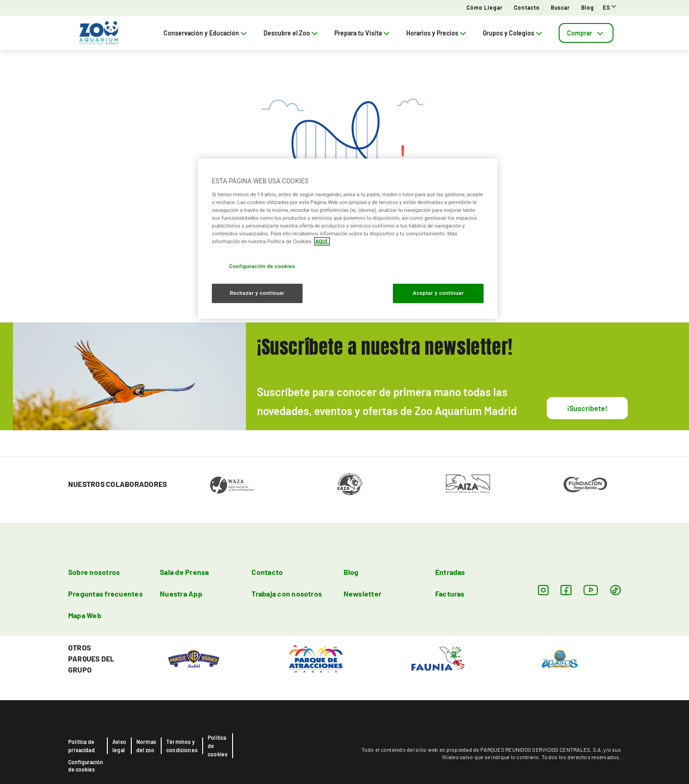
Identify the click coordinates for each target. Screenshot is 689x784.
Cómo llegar (485, 7)
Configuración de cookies (86, 766)
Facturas (450, 594)
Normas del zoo (146, 746)
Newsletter (362, 594)
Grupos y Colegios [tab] (513, 33)
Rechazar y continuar (257, 293)
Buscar (561, 7)
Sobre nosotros (94, 572)
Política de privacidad (82, 746)
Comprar (586, 33)
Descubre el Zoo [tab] (292, 33)
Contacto (527, 7)
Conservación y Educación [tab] (206, 33)
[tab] (586, 33)
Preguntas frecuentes (105, 594)
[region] (348, 239)
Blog (588, 7)
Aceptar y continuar (438, 293)
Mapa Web (85, 615)
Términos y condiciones (182, 746)
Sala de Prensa (184, 572)
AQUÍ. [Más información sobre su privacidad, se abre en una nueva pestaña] (322, 241)
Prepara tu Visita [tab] (363, 33)
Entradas (450, 572)
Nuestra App (181, 594)
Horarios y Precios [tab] (437, 33)
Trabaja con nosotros (287, 594)
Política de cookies (218, 746)
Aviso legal (119, 746)
